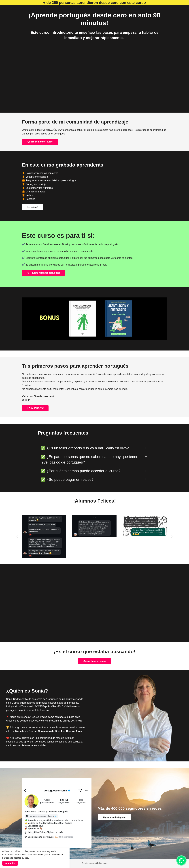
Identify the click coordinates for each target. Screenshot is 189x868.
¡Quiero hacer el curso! (94, 661)
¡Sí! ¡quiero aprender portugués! (43, 273)
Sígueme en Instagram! (114, 817)
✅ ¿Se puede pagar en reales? (67, 479)
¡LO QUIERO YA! (35, 408)
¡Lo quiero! (32, 207)
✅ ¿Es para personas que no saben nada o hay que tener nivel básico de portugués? (89, 459)
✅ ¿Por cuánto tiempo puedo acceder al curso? (81, 471)
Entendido (10, 863)
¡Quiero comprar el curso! (40, 142)
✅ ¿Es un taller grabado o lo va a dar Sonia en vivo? (85, 448)
